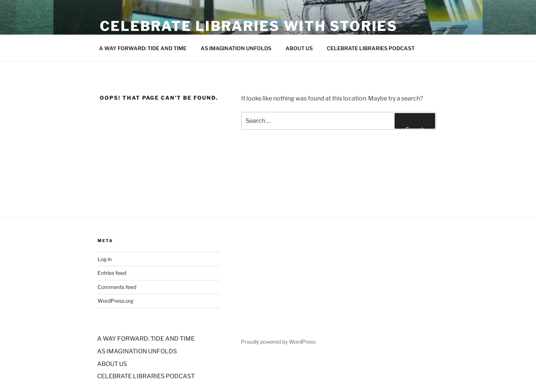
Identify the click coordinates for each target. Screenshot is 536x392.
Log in (105, 259)
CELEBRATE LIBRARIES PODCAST (371, 48)
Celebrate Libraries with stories (249, 26)
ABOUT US (299, 48)
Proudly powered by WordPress (278, 342)
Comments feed (117, 287)
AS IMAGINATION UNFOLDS (236, 48)
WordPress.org (115, 301)
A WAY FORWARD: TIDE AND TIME (143, 48)
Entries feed (112, 273)
